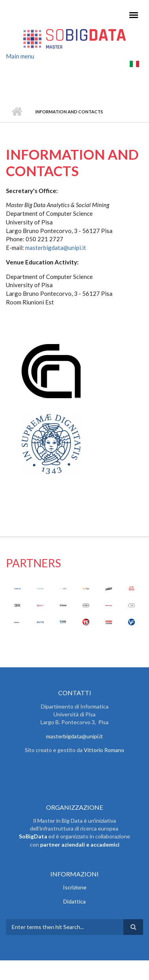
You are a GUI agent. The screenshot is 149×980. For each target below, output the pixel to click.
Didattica (74, 901)
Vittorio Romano (104, 750)
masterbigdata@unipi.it (56, 248)
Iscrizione (75, 887)
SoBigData (33, 836)
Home (17, 112)
